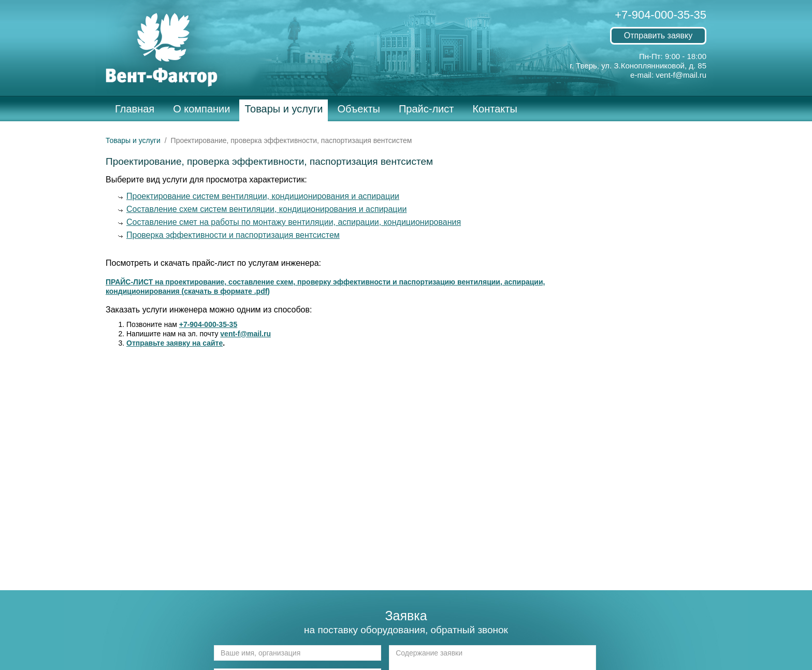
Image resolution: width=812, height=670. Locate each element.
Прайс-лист (426, 109)
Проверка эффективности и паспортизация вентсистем (233, 235)
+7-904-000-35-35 (661, 15)
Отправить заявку (658, 35)
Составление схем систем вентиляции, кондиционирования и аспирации (266, 209)
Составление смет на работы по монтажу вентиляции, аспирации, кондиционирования (294, 222)
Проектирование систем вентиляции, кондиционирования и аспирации (263, 196)
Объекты (358, 109)
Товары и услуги (284, 109)
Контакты (495, 109)
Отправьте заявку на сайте (175, 343)
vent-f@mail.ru (681, 75)
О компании (201, 109)
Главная (135, 109)
